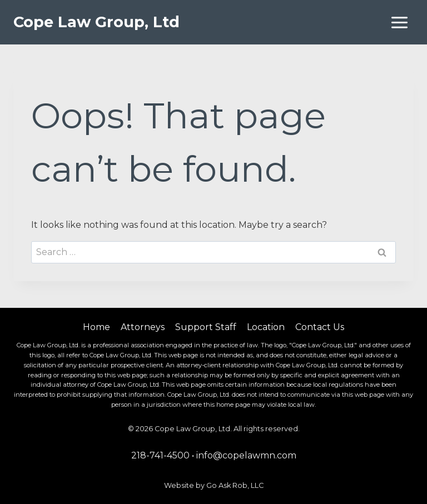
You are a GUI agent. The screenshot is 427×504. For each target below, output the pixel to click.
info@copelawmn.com (246, 455)
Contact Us (320, 327)
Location (266, 327)
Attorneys (143, 327)
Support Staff (206, 327)
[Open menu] (399, 22)
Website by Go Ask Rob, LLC (214, 485)
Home (96, 327)
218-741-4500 (160, 455)
